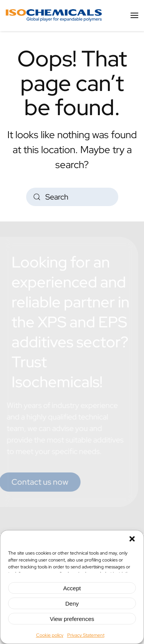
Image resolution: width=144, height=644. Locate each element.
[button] (132, 538)
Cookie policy (50, 635)
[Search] (72, 197)
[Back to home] (54, 15)
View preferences (72, 619)
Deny (72, 604)
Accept (72, 588)
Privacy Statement (86, 635)
